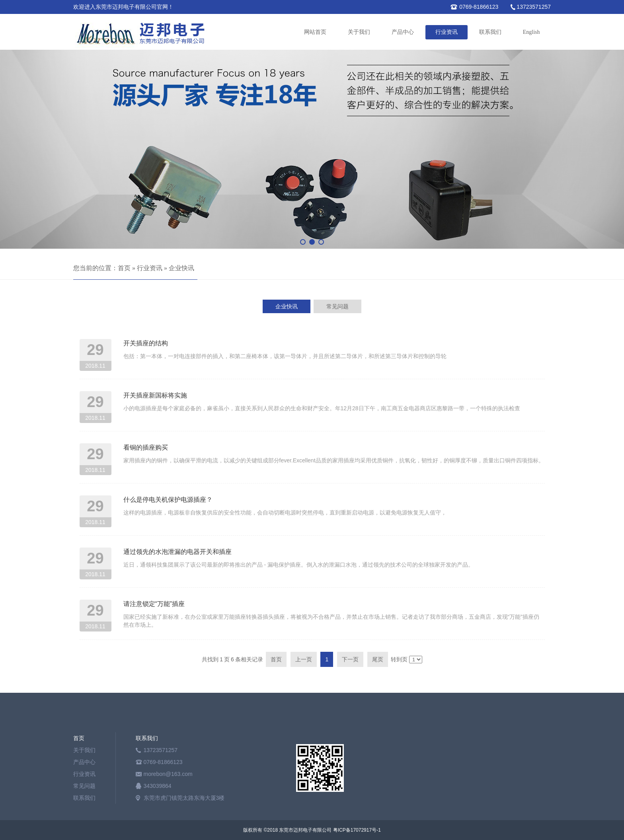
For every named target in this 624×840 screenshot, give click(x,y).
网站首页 (315, 32)
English (531, 32)
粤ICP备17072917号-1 (357, 830)
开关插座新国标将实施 (155, 395)
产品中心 (403, 32)
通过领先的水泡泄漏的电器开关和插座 (177, 552)
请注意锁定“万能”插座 (154, 604)
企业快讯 (181, 268)
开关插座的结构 (146, 343)
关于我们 (359, 32)
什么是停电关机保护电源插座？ (168, 500)
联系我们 (490, 32)
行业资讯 (447, 32)
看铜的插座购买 (146, 447)
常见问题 (84, 786)
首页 (124, 268)
